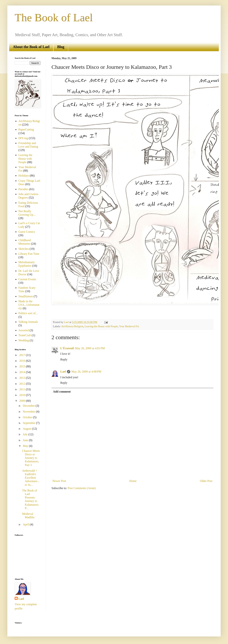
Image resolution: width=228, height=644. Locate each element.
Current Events (27, 279)
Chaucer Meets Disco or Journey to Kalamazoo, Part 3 (31, 458)
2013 (23, 378)
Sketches (24, 249)
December (29, 406)
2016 (23, 361)
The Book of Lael (54, 18)
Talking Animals (28, 322)
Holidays (24, 176)
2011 (23, 389)
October (28, 417)
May (26, 446)
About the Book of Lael (31, 47)
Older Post (206, 481)
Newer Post (59, 481)
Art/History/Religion (72, 326)
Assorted (24, 330)
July (26, 434)
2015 (23, 366)
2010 (23, 395)
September (29, 423)
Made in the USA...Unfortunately (29, 305)
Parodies (23, 189)
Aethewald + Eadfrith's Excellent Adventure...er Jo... (31, 478)
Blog (61, 47)
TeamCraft (25, 335)
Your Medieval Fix (129, 326)
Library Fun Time (29, 254)
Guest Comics (27, 232)
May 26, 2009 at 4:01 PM (90, 348)
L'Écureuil (67, 348)
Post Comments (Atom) (82, 488)
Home (133, 481)
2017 (23, 355)
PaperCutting (26, 129)
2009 (23, 401)
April (26, 524)
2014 (23, 372)
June (26, 440)
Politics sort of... (28, 313)
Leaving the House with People (101, 326)
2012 (23, 384)
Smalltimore (26, 296)
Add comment (62, 392)
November (29, 412)
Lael (63, 372)
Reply (64, 359)
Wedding (24, 340)
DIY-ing (23, 138)
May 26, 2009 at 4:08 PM (86, 372)
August (27, 429)
